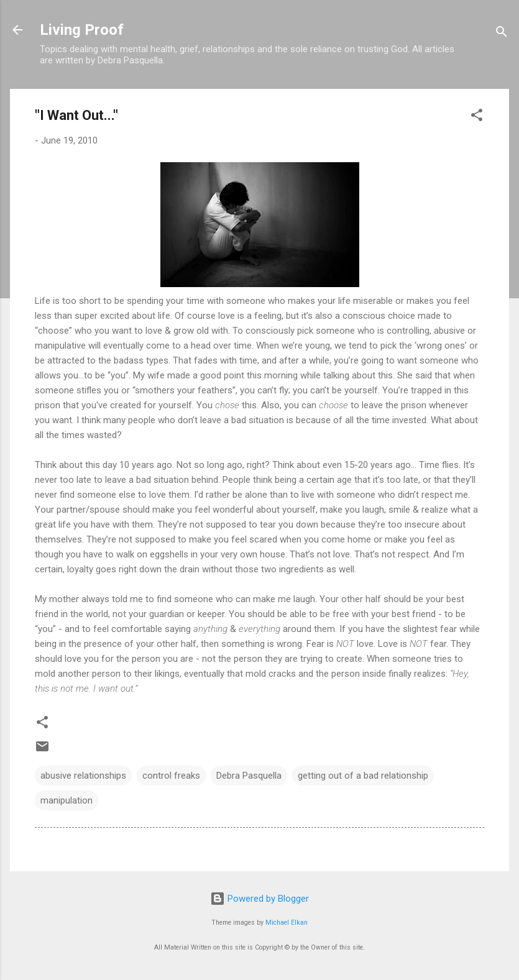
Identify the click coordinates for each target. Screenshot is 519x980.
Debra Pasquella (249, 776)
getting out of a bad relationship (363, 776)
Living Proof (82, 30)
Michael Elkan (287, 923)
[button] (477, 117)
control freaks (171, 776)
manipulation (67, 800)
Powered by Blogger (259, 899)
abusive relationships (83, 776)
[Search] (502, 34)
